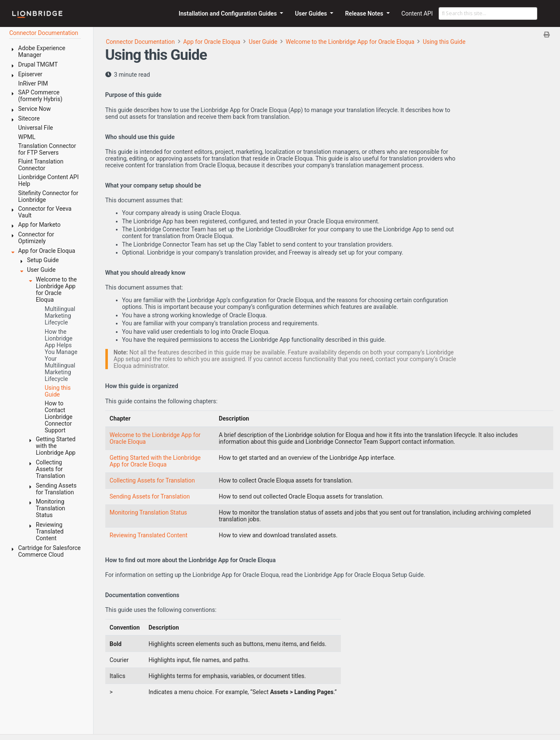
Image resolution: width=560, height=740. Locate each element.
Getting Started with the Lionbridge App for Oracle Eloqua (155, 461)
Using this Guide (444, 42)
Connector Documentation (140, 42)
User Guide (263, 42)
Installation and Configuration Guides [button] (228, 13)
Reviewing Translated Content (149, 535)
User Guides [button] (312, 13)
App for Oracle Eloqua (212, 42)
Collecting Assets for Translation (152, 480)
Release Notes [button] (365, 13)
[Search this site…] (488, 13)
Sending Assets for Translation (150, 496)
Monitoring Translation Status (148, 512)
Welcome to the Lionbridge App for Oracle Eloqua (350, 42)
